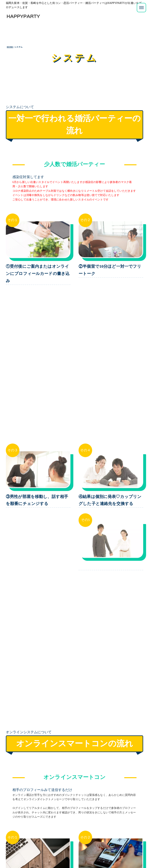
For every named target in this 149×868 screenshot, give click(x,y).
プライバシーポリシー (25, 855)
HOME (10, 47)
